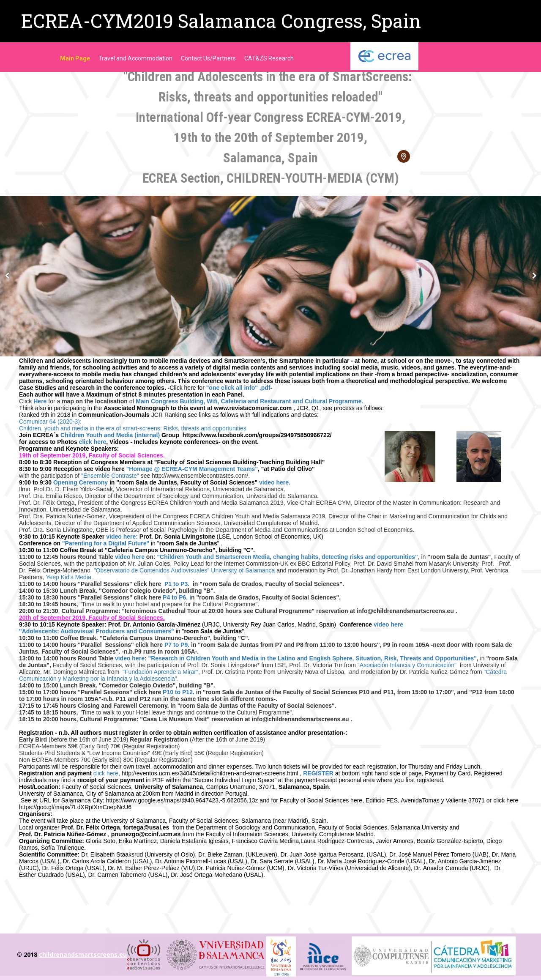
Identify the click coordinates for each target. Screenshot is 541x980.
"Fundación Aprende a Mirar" (160, 672)
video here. (275, 482)
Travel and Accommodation (135, 58)
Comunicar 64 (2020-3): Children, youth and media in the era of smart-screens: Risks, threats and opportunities (133, 425)
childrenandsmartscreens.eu (83, 954)
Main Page (75, 58)
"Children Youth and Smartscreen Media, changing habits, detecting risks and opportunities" (287, 557)
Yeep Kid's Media (69, 577)
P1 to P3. (177, 584)
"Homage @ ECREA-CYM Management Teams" (192, 469)
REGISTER (318, 773)
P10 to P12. (178, 692)
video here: (122, 537)
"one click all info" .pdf (238, 388)
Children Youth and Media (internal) (110, 435)
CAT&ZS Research (269, 58)
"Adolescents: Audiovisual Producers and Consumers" (97, 631)
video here (130, 557)
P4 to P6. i (176, 597)
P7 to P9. (177, 645)
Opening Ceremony (81, 482)
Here (40, 401)
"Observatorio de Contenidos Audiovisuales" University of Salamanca (185, 570)
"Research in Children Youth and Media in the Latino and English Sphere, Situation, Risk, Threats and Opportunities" (313, 658)
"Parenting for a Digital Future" (105, 543)
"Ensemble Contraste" (110, 476)
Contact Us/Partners (208, 58)
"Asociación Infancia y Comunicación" (408, 665)
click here (93, 442)
